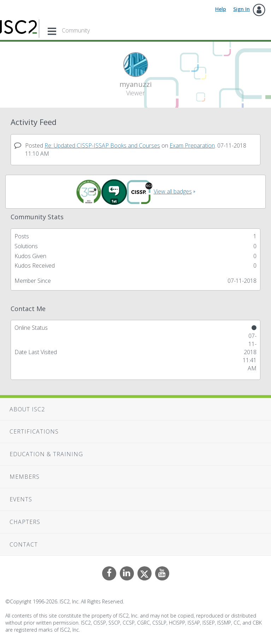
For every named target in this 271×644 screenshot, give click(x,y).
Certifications (34, 431)
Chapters (25, 522)
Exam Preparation (192, 145)
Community (76, 30)
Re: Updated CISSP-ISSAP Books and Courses (102, 145)
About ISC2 (27, 409)
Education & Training (46, 454)
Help (221, 9)
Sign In (241, 9)
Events (21, 499)
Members (25, 477)
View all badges (173, 191)
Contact (24, 544)
